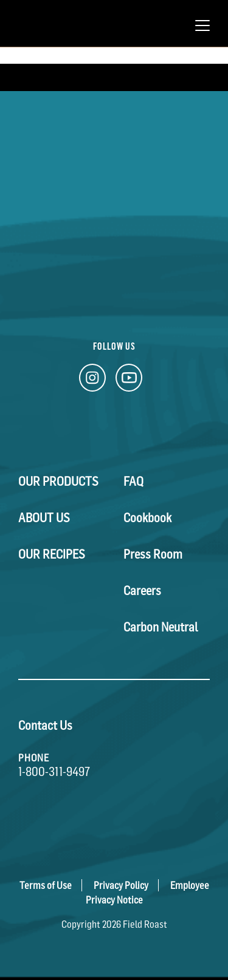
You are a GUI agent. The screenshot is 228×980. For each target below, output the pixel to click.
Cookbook (147, 518)
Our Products (58, 481)
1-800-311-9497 (54, 772)
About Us (44, 518)
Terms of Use (46, 885)
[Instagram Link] (92, 381)
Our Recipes (52, 554)
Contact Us (45, 726)
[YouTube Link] (129, 381)
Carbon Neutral (161, 627)
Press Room (153, 554)
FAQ (133, 481)
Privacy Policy (121, 885)
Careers (142, 591)
